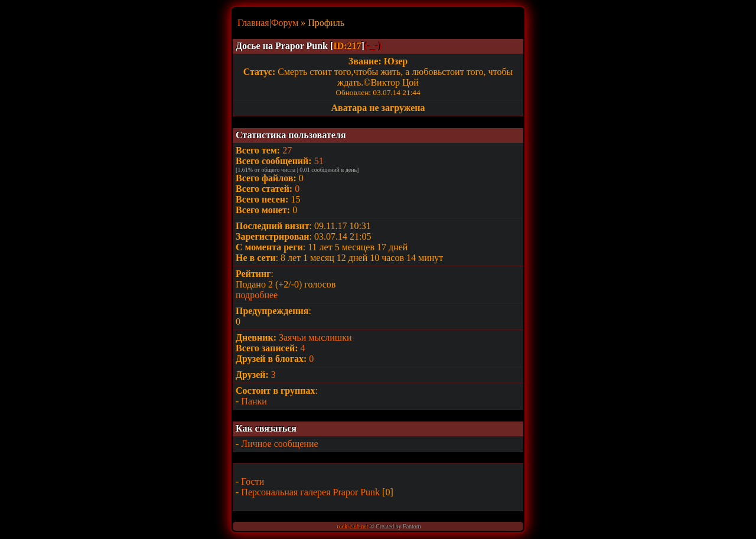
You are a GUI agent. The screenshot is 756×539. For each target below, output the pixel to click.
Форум (285, 23)
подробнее (257, 295)
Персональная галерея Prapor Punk (310, 492)
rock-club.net (352, 526)
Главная (253, 23)
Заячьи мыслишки (315, 337)
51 (319, 161)
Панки (254, 401)
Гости (252, 481)
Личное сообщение (279, 444)
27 (287, 150)
